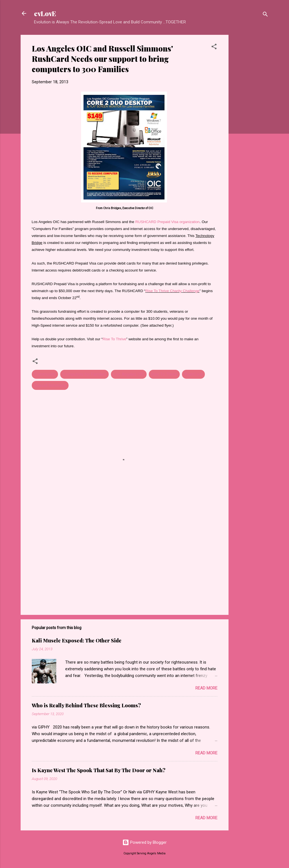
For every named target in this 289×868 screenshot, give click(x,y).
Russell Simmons (50, 385)
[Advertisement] (251, 118)
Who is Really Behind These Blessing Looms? (86, 705)
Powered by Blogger (144, 842)
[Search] (265, 15)
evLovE (45, 13)
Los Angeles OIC (129, 374)
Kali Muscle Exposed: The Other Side (77, 640)
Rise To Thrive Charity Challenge (172, 291)
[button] (214, 47)
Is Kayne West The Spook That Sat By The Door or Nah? (99, 770)
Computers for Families (84, 374)
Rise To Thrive (114, 339)
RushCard (193, 374)
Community (45, 374)
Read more (206, 688)
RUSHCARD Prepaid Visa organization (167, 222)
